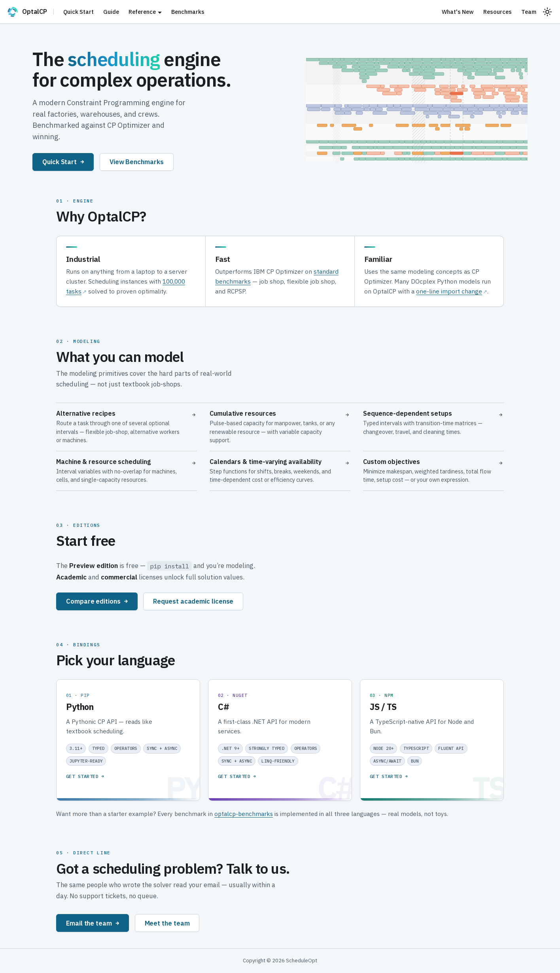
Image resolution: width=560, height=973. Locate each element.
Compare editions (97, 601)
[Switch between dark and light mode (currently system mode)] (547, 12)
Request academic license (193, 601)
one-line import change (449, 291)
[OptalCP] (30, 12)
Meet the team (167, 923)
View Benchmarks (137, 162)
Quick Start (79, 12)
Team (529, 12)
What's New (458, 12)
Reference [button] (142, 12)
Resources (498, 12)
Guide (111, 12)
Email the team (93, 923)
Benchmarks (188, 12)
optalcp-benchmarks (244, 814)
